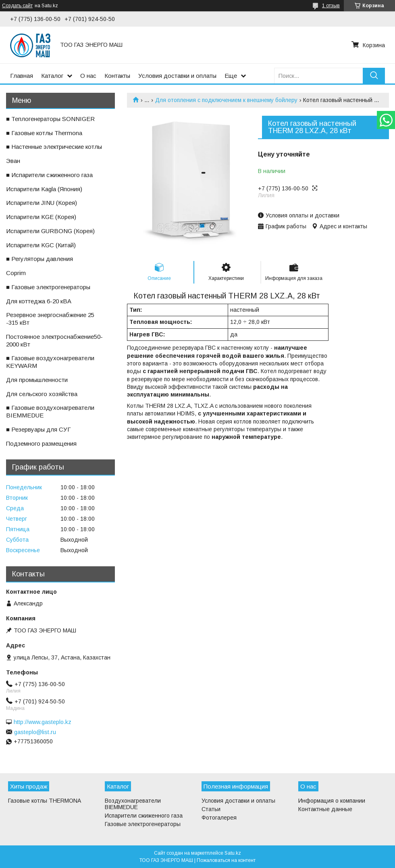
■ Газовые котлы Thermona (44, 133)
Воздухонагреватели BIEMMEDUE (133, 804)
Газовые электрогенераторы (143, 824)
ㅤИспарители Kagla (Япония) (44, 189)
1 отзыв (331, 6)
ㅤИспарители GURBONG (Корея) (50, 231)
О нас (88, 76)
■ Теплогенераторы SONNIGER (50, 119)
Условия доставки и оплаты (177, 76)
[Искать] (374, 76)
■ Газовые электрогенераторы (48, 287)
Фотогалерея (219, 818)
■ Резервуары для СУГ (38, 429)
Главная (22, 76)
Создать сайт (17, 6)
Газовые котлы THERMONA (45, 801)
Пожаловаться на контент (226, 860)
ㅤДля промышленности (37, 380)
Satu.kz (233, 853)
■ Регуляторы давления (39, 259)
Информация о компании (332, 801)
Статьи (211, 809)
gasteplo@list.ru (35, 732)
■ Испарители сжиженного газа (49, 175)
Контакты (117, 76)
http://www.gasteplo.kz (43, 722)
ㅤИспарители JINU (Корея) (42, 203)
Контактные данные (325, 809)
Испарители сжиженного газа (144, 816)
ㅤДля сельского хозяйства (42, 394)
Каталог (52, 76)
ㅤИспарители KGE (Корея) (41, 217)
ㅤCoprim (16, 273)
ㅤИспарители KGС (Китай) (41, 245)
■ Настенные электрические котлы (54, 147)
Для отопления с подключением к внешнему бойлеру (226, 100)
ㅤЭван (13, 161)
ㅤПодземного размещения (41, 443)
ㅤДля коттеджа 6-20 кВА (39, 301)
